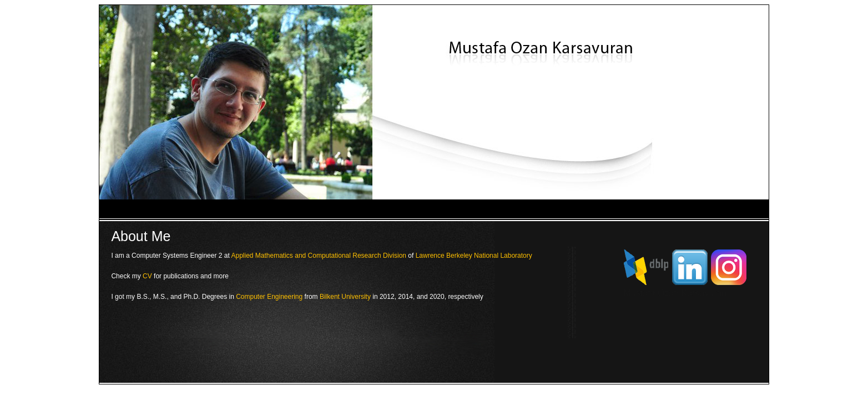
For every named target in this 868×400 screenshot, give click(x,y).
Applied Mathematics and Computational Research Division (319, 256)
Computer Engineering (269, 297)
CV (147, 276)
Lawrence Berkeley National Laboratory (474, 256)
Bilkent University (345, 297)
